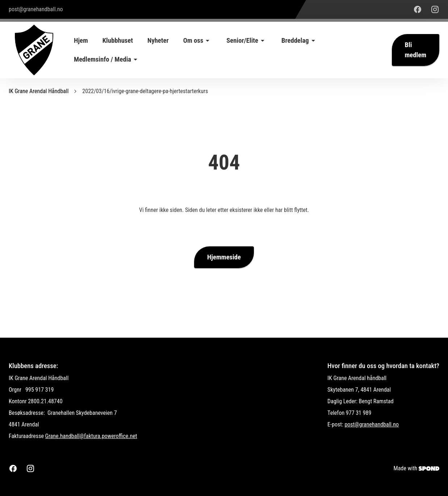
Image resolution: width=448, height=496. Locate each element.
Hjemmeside (224, 257)
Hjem (81, 41)
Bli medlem (416, 50)
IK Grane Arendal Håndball (39, 91)
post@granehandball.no (372, 424)
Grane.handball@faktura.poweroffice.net (91, 436)
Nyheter (158, 41)
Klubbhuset (118, 41)
